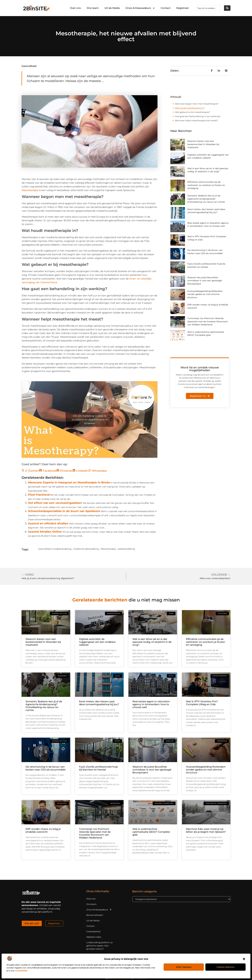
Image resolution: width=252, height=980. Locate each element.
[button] (244, 959)
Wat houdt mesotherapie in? (190, 108)
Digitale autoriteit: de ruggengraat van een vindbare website (97, 642)
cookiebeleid (21, 971)
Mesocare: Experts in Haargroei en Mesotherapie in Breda (69, 482)
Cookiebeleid (93, 931)
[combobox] (210, 8)
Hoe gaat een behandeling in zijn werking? (198, 116)
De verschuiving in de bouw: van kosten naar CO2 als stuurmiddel (45, 768)
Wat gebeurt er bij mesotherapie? (192, 112)
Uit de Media (112, 8)
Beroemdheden (95, 915)
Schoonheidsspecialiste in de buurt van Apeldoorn (64, 511)
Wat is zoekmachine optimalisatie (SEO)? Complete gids (151, 832)
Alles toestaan (184, 967)
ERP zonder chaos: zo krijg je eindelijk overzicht (43, 830)
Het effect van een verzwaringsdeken (55, 503)
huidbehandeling (62, 549)
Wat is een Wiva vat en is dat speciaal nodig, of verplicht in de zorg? (152, 642)
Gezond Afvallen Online (45, 532)
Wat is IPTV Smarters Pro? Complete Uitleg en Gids (202, 703)
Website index (94, 937)
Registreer (183, 8)
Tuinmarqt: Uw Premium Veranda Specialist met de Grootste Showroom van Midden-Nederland (208, 321)
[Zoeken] (227, 8)
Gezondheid (29, 66)
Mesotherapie (30, 190)
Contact (166, 8)
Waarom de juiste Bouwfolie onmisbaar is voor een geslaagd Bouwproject (205, 281)
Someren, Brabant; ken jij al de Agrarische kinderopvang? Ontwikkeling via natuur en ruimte (206, 199)
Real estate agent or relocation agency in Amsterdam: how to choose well (151, 704)
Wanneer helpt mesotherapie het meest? (196, 120)
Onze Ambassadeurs (140, 8)
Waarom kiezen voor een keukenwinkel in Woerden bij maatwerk (203, 144)
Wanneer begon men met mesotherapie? (197, 104)
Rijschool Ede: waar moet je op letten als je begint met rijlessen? (206, 830)
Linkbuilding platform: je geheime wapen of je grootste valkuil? (99, 946)
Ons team (93, 8)
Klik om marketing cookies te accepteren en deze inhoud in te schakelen (90, 419)
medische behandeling (86, 549)
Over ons (75, 8)
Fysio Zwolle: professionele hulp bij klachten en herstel (98, 768)
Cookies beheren (226, 967)
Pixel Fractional (39, 495)
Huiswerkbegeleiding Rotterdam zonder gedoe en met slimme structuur (205, 294)
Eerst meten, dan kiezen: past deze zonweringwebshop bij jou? (99, 703)
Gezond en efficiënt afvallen (48, 523)
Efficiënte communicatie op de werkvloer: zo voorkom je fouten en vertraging (206, 185)
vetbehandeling (126, 549)
